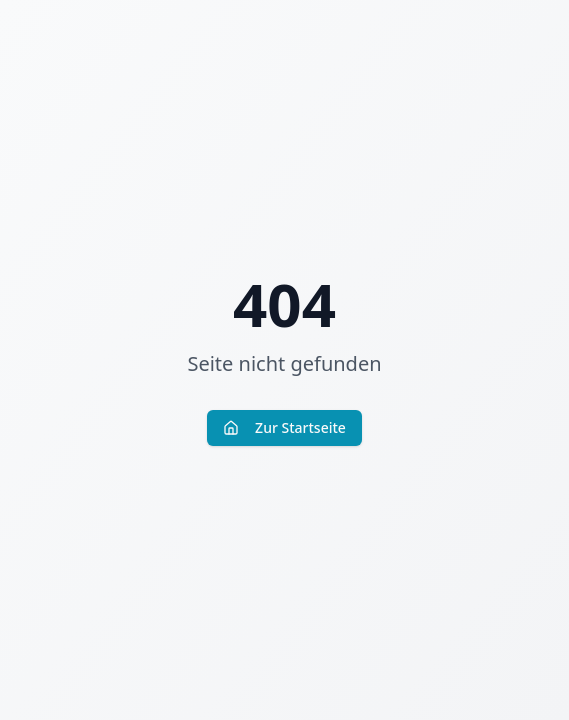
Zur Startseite (284, 427)
